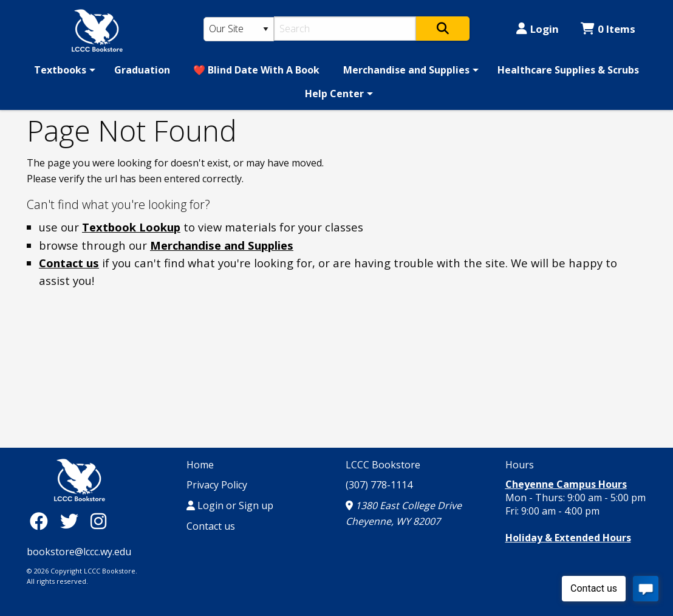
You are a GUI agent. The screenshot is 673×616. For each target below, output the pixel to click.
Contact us (69, 263)
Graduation (142, 70)
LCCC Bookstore (383, 465)
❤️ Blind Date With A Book (256, 70)
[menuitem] (63, 70)
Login (538, 29)
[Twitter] (72, 521)
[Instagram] (98, 521)
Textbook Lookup (131, 227)
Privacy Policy (217, 485)
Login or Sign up (230, 505)
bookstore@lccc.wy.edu (79, 552)
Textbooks (60, 70)
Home (200, 465)
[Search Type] (239, 29)
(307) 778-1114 (379, 485)
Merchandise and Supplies (406, 70)
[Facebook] (42, 521)
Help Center (334, 94)
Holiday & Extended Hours (568, 538)
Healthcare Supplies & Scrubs (568, 70)
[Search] (345, 29)
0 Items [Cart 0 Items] (608, 29)
